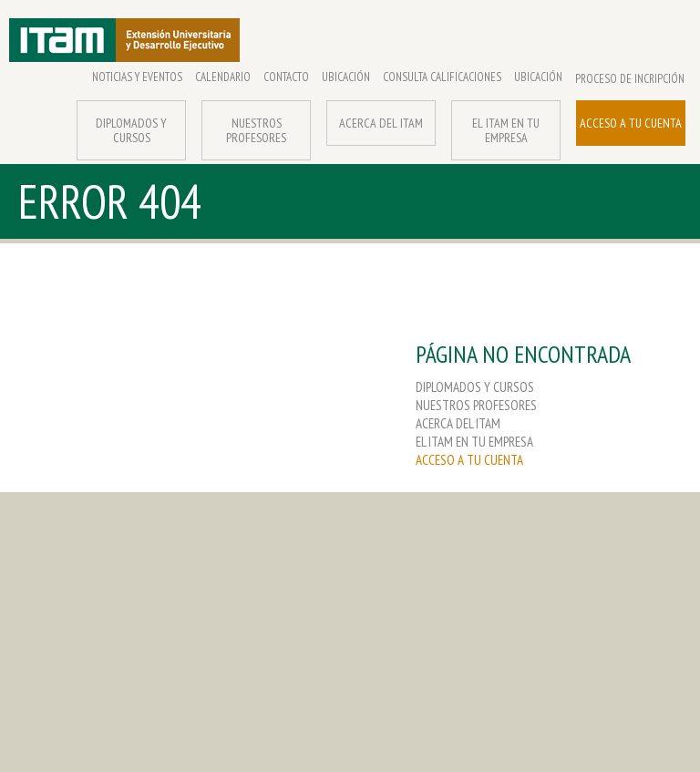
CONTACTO (286, 77)
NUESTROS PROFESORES (256, 130)
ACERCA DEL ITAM (381, 123)
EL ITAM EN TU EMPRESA (506, 130)
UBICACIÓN (346, 77)
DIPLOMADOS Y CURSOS (131, 130)
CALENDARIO (223, 77)
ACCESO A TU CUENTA (631, 123)
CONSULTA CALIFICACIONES (442, 77)
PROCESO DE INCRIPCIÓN (630, 79)
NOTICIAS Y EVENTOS (137, 77)
